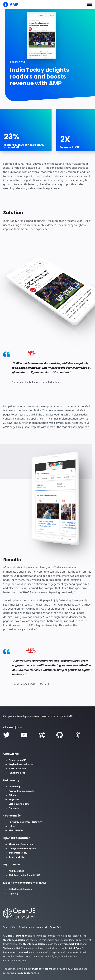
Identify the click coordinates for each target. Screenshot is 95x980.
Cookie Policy (57, 927)
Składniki (12, 795)
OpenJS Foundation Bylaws (21, 849)
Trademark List (15, 857)
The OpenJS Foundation (19, 844)
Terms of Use (10, 927)
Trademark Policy (16, 853)
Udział (10, 826)
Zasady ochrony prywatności (33, 927)
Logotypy (12, 893)
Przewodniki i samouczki (20, 791)
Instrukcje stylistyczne (19, 889)
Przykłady (12, 799)
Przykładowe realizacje (19, 764)
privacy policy (22, 973)
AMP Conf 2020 (14, 871)
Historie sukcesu (16, 769)
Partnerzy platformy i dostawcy (23, 822)
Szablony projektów (17, 804)
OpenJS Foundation (16, 936)
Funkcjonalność (15, 773)
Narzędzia (12, 808)
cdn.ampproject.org (40, 969)
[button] (89, 4)
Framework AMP (15, 760)
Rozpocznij (12, 787)
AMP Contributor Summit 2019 (22, 875)
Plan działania (14, 830)
